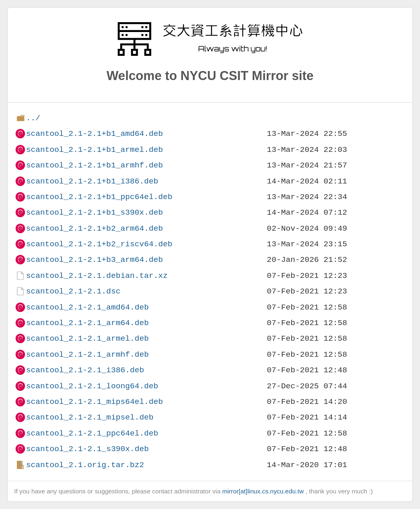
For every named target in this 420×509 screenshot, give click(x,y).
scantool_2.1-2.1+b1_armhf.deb (94, 165)
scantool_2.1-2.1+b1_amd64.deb (94, 134)
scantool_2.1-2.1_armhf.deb (87, 354)
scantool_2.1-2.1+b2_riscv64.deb (99, 244)
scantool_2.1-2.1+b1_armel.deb (94, 150)
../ (33, 118)
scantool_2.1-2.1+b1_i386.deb (92, 181)
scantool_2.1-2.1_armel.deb (87, 338)
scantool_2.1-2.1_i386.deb (85, 370)
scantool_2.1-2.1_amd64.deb (87, 307)
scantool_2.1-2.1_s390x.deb (87, 449)
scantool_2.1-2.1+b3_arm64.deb (94, 260)
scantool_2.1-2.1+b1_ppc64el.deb (99, 197)
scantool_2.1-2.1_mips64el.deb (94, 402)
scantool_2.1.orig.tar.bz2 (85, 465)
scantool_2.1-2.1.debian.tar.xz (97, 276)
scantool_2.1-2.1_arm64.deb (87, 323)
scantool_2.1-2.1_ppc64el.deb (92, 433)
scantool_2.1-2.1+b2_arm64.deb (94, 228)
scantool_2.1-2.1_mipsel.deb (90, 417)
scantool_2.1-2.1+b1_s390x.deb (94, 212)
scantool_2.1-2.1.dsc (73, 291)
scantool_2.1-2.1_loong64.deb (92, 386)
